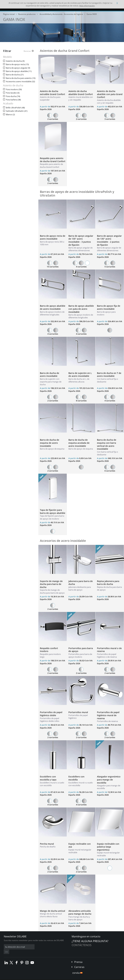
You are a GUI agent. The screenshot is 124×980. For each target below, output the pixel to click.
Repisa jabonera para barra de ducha (108, 583)
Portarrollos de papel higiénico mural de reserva (108, 715)
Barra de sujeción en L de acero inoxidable (80, 375)
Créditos (57, 978)
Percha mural (47, 844)
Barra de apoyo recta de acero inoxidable (53, 237)
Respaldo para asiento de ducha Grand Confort (53, 160)
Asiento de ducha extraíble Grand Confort (52, 93)
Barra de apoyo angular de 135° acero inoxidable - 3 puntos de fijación (81, 240)
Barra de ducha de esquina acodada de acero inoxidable (79, 443)
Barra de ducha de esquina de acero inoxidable (49, 443)
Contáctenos (82, 945)
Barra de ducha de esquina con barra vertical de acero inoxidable (107, 444)
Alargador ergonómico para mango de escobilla (109, 780)
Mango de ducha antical (52, 911)
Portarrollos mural (78, 712)
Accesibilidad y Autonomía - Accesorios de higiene (61, 14)
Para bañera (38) (13, 100)
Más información (87, 6)
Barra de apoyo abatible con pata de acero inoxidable (81, 309)
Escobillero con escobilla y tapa (48, 778)
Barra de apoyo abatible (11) (19, 71)
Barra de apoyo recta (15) (17, 64)
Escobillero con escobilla (76, 778)
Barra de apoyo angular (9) (18, 68)
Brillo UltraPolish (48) (15, 108)
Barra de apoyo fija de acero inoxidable (109, 307)
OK (52, 947)
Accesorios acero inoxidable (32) (20, 82)
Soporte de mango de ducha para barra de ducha (51, 584)
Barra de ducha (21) (15, 75)
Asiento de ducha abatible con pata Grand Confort (110, 94)
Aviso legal (46, 978)
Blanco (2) (10, 115)
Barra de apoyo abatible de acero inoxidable (53, 307)
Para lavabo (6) (13, 93)
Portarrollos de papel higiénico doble (51, 714)
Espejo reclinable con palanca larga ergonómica (108, 847)
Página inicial (9, 14)
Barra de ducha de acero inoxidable (49, 375)
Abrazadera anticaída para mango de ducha (80, 912)
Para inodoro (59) (14, 89)
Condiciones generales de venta (26, 978)
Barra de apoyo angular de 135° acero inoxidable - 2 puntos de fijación (109, 240)
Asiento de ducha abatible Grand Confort (81, 93)
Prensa (78, 957)
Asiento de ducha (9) (15, 61)
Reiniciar (27, 51)
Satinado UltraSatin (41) (17, 111)
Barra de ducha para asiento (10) (21, 78)
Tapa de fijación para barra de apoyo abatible (53, 511)
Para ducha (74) (13, 96)
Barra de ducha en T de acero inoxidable (109, 375)
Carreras (79, 962)
